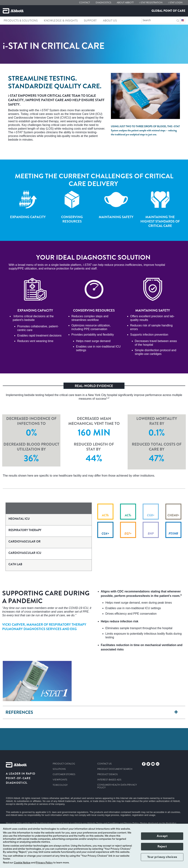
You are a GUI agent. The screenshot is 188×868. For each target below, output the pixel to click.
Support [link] (90, 21)
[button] (178, 20)
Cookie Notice (22, 863)
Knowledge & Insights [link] (61, 21)
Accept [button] (162, 836)
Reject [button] (162, 847)
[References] (176, 712)
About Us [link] (110, 21)
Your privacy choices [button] (162, 857)
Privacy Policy (44, 863)
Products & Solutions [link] (21, 21)
